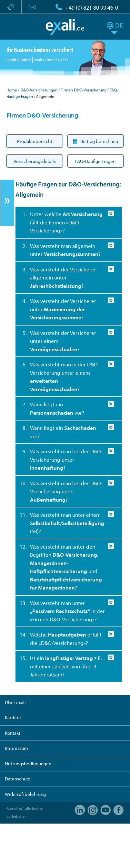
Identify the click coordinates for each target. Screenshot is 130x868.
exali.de (65, 27)
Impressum (16, 748)
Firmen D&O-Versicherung (84, 90)
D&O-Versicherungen (39, 90)
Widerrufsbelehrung (25, 794)
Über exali (15, 702)
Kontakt (13, 733)
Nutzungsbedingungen (28, 764)
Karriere (13, 717)
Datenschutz (17, 779)
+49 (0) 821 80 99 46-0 (92, 8)
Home (12, 90)
